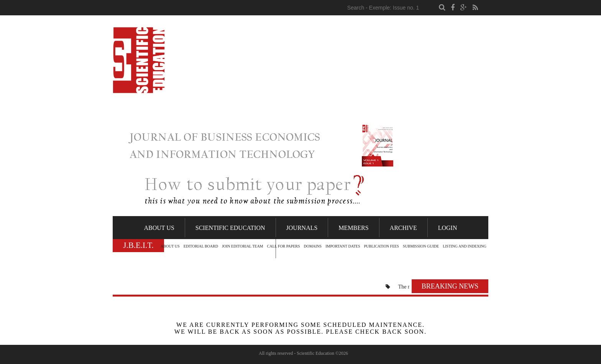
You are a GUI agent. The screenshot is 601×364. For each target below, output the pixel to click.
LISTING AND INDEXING (465, 246)
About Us (159, 228)
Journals (302, 228)
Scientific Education (230, 228)
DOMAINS (313, 246)
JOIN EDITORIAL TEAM (243, 246)
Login (448, 228)
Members (353, 228)
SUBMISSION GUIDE (421, 246)
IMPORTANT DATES (343, 246)
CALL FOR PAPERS (284, 246)
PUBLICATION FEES (382, 246)
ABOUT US (170, 246)
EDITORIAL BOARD (201, 246)
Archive (403, 228)
